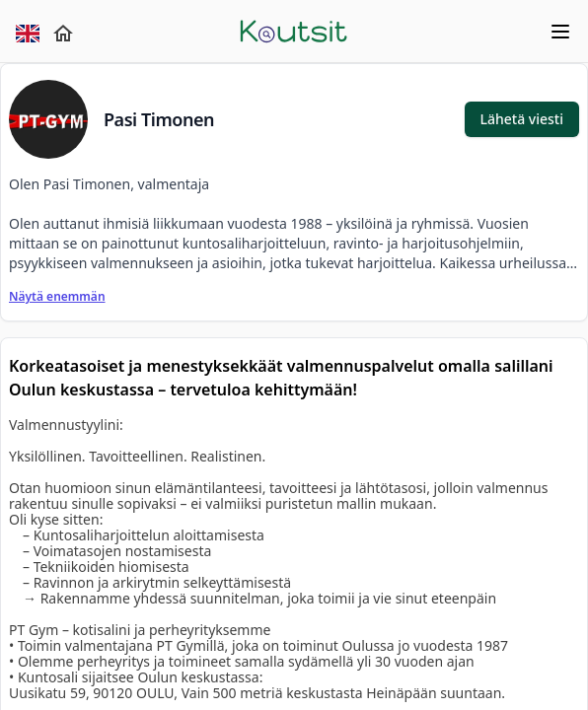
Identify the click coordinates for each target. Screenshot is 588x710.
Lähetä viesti (522, 119)
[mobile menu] (479, 31)
